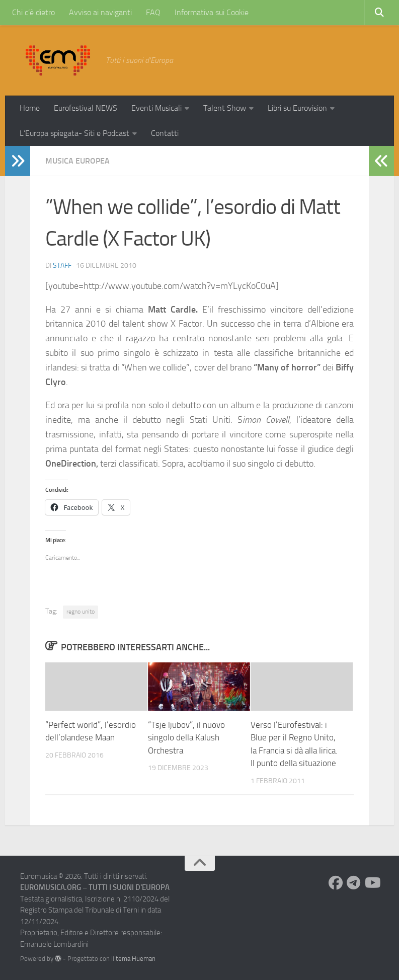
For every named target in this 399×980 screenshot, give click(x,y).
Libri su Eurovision (297, 108)
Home (30, 108)
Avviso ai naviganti (100, 12)
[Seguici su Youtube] (372, 883)
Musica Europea (77, 161)
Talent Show (225, 108)
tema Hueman (136, 959)
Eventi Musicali (156, 108)
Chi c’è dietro (33, 12)
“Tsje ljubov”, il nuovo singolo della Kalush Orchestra (186, 738)
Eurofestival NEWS (86, 108)
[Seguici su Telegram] (354, 883)
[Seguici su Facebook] (336, 883)
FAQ (153, 12)
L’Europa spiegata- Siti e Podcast (74, 133)
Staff (62, 266)
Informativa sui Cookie (212, 12)
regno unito (81, 612)
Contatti (165, 133)
